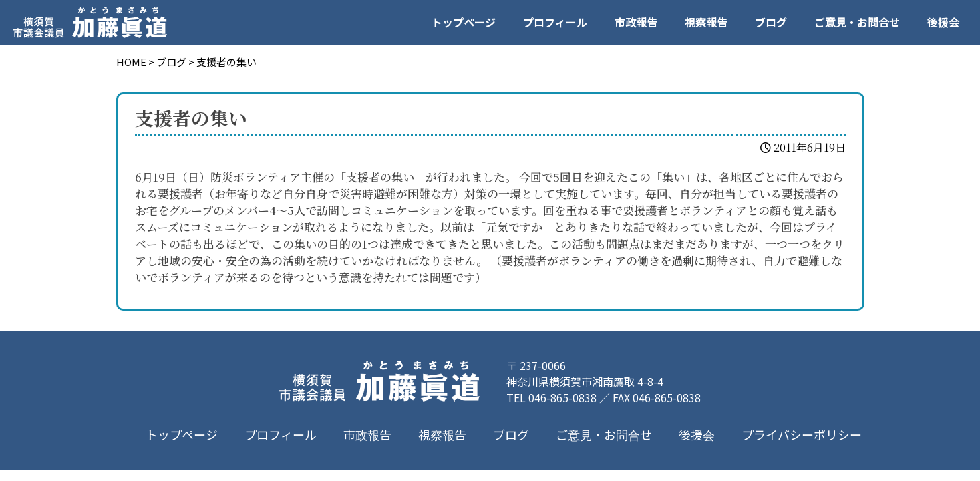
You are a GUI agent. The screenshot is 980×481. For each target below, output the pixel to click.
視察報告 (706, 22)
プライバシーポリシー (801, 434)
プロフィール (555, 22)
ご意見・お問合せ (857, 22)
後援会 (943, 22)
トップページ (464, 22)
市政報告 (636, 22)
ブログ (771, 22)
